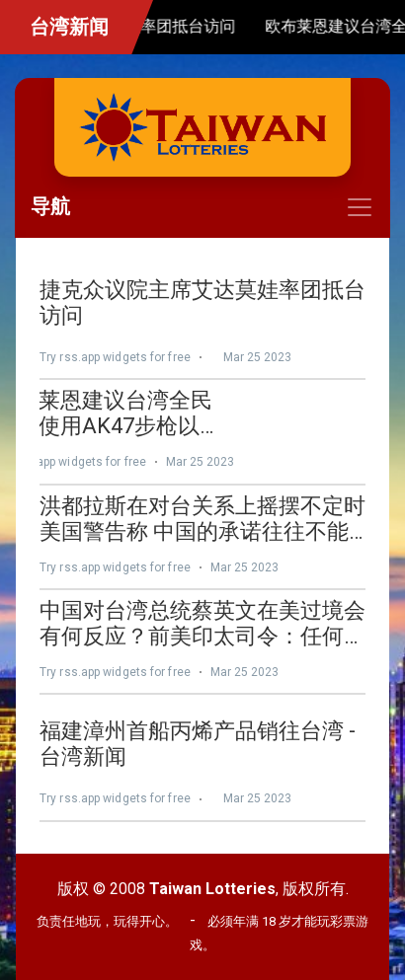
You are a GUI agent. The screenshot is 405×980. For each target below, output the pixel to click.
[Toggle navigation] (202, 207)
